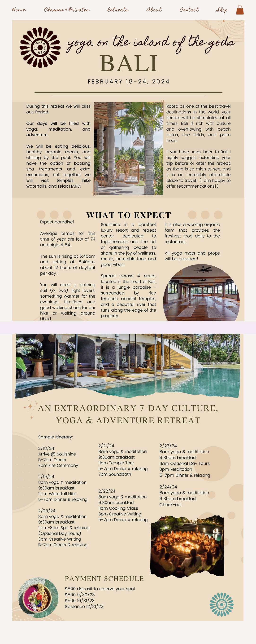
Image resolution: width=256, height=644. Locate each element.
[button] (240, 10)
